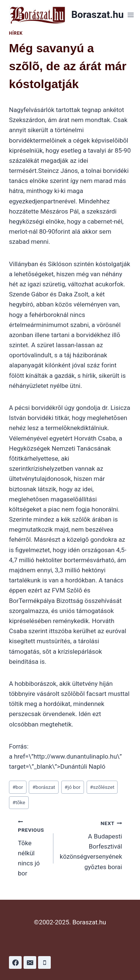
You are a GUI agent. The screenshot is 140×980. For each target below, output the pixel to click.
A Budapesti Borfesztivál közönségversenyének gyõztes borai (91, 844)
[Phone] (44, 962)
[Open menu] (130, 15)
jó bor (73, 787)
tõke (19, 802)
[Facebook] (15, 962)
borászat (44, 787)
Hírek (16, 33)
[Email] (30, 962)
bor (18, 787)
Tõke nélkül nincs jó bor (32, 847)
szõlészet (102, 787)
